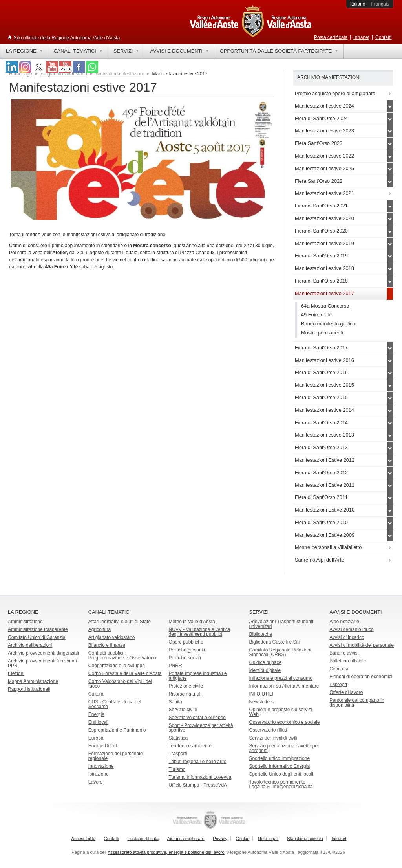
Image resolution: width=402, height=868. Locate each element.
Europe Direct (103, 746)
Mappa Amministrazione (33, 681)
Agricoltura (100, 629)
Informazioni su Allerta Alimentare (284, 686)
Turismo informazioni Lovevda (200, 777)
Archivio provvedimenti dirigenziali (43, 653)
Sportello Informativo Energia (279, 766)
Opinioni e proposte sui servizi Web (280, 712)
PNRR (175, 666)
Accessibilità (84, 839)
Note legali (268, 839)
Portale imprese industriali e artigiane (198, 676)
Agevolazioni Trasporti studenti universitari (281, 624)
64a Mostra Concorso (325, 306)
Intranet (361, 37)
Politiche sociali (185, 658)
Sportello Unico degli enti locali (281, 774)
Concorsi (339, 669)
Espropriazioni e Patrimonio (117, 730)
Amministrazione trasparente (38, 629)
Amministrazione (25, 622)
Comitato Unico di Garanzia (37, 637)
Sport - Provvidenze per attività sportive (201, 728)
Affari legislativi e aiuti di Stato (120, 622)
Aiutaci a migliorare (186, 839)
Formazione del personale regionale (116, 756)
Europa (96, 738)
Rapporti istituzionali (29, 689)
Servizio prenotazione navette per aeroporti (284, 748)
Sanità (175, 702)
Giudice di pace (265, 662)
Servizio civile (183, 710)
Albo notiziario (344, 622)
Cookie (242, 839)
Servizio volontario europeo (197, 718)
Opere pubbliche (186, 642)
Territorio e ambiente (190, 746)
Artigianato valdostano (112, 637)
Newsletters (261, 702)
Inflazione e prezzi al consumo (280, 678)
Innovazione (101, 766)
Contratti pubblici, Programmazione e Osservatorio (122, 655)
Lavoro (96, 782)
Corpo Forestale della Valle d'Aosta (125, 673)
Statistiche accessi (305, 839)
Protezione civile (186, 686)
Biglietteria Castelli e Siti (274, 642)
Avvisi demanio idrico (352, 629)
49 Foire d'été (316, 315)
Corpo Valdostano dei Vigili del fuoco (120, 684)
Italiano (358, 4)
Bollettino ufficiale (348, 661)
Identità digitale (265, 670)
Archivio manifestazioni (120, 74)
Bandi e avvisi (344, 653)
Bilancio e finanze (107, 645)
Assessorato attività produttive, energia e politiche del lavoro (166, 852)
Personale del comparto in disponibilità (357, 703)
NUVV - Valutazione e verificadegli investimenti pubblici (200, 632)
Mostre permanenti (322, 333)
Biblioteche (260, 634)
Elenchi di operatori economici (361, 677)
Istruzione (99, 774)
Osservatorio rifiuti (268, 730)
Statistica (178, 738)
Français (380, 4)
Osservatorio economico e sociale (284, 722)
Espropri (338, 684)
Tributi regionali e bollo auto (198, 762)
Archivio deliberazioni (30, 645)
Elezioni (16, 673)
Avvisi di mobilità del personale (362, 645)
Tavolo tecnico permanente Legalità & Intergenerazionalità (281, 784)
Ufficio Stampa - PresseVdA (198, 785)
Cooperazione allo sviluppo (117, 666)
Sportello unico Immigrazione (279, 758)
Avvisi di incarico (347, 637)
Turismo (177, 769)
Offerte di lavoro (346, 692)
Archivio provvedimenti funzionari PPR (42, 663)
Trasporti (178, 754)
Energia (96, 714)
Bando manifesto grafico (328, 324)
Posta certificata (331, 37)
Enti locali (98, 722)
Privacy (220, 839)
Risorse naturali (185, 694)
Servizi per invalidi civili (273, 738)
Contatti (383, 37)
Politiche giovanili (187, 650)
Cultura (96, 694)
